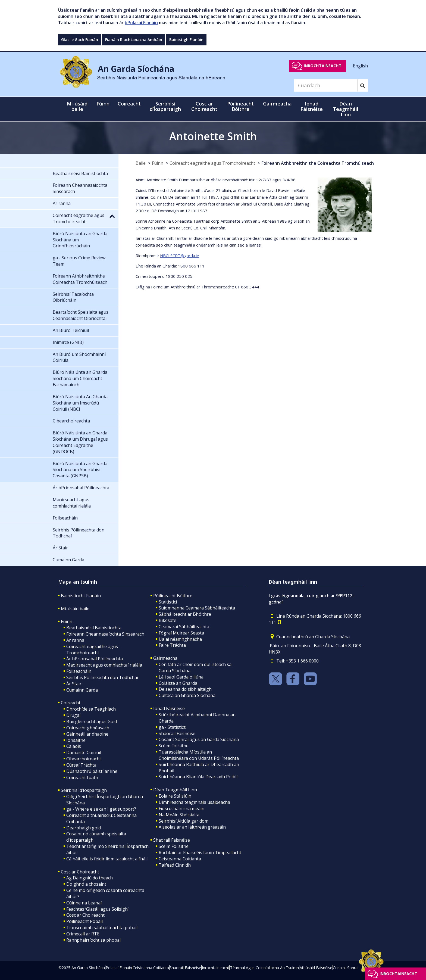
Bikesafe (167, 620)
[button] (112, 216)
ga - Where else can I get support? (101, 809)
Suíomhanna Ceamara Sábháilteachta (197, 608)
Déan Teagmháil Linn (175, 790)
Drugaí (73, 715)
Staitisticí (168, 602)
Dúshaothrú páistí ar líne (92, 771)
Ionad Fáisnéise (169, 708)
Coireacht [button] (129, 104)
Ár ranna (75, 640)
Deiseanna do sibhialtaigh (185, 689)
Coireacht (71, 703)
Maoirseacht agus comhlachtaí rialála (104, 665)
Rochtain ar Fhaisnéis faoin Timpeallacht (200, 853)
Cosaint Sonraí (346, 968)
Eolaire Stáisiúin (175, 796)
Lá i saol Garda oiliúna (181, 677)
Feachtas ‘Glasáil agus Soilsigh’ (97, 909)
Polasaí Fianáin (119, 968)
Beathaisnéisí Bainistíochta (94, 628)
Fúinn (158, 163)
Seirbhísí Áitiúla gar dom (184, 821)
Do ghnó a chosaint (86, 884)
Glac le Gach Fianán (80, 40)
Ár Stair (74, 684)
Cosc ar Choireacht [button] (204, 106)
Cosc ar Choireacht (80, 872)
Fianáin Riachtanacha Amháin (134, 40)
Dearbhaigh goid (84, 828)
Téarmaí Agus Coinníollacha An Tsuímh (264, 968)
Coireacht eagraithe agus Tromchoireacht (212, 163)
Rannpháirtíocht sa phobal (93, 940)
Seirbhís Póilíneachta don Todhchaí (102, 677)
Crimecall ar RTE (83, 934)
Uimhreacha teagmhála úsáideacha (194, 802)
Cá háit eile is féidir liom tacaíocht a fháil (107, 859)
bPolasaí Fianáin (141, 23)
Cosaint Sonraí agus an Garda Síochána (199, 739)
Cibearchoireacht (84, 759)
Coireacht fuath (82, 777)
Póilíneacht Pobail (84, 921)
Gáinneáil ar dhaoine (87, 734)
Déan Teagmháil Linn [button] (346, 109)
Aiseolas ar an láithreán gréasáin (192, 827)
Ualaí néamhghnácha (180, 639)
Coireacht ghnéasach (88, 728)
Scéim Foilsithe (174, 746)
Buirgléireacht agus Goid (92, 721)
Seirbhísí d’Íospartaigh (84, 790)
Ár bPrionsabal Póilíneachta (95, 659)
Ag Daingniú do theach (90, 878)
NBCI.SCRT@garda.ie (180, 256)
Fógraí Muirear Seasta (181, 633)
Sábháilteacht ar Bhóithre (185, 614)
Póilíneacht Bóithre (173, 596)
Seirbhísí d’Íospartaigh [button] (165, 106)
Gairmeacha (165, 658)
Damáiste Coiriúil (84, 752)
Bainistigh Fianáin (186, 40)
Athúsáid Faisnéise (316, 968)
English (360, 66)
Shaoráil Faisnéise (177, 733)
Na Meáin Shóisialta (179, 815)
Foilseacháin (79, 671)
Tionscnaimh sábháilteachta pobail (102, 928)
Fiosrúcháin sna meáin (181, 808)
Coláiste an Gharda (178, 683)
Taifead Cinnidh (175, 865)
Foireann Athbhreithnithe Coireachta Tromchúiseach (318, 163)
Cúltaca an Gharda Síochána (187, 695)
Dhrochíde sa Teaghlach (91, 709)
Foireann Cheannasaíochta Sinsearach (105, 634)
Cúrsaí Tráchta (81, 765)
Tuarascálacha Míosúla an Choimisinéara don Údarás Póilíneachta (199, 755)
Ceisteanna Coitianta (180, 859)
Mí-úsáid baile (77, 106)
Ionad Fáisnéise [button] (312, 106)
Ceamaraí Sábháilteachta (184, 627)
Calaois (74, 746)
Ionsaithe (76, 740)
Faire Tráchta (172, 645)
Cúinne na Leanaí (84, 903)
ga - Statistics (172, 727)
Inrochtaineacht (323, 66)
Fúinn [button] (103, 104)
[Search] (325, 85)
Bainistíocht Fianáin (81, 596)
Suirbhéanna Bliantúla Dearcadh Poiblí (198, 777)
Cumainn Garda (82, 690)
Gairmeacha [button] (277, 104)
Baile (141, 163)
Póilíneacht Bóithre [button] (240, 106)
